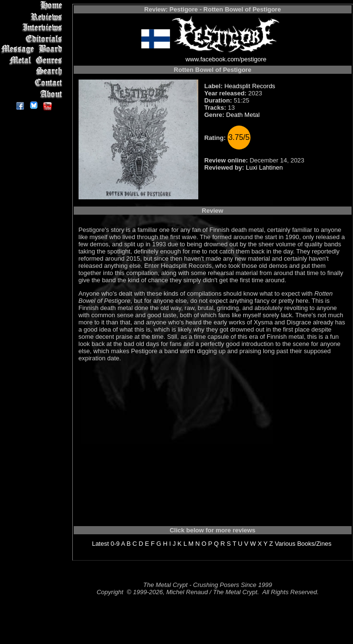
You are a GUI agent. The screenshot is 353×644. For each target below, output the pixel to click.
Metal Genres (33, 61)
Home (33, 6)
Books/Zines (314, 544)
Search (33, 72)
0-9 (115, 544)
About (33, 94)
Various (285, 544)
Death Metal (243, 115)
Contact (33, 83)
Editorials (33, 39)
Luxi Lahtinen (264, 167)
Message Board (33, 50)
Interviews (33, 28)
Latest (100, 544)
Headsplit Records (250, 86)
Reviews (33, 17)
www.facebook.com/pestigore (226, 59)
